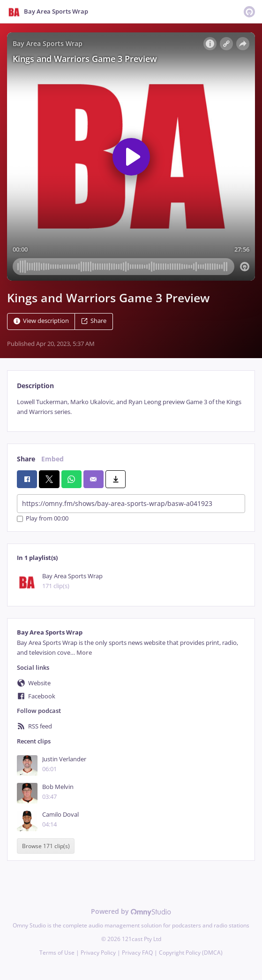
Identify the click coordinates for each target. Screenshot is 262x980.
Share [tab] (26, 459)
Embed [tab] (52, 459)
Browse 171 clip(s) (46, 846)
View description (41, 321)
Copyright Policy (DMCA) (191, 953)
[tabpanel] (131, 407)
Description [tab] (35, 386)
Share (94, 321)
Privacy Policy (98, 953)
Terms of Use (57, 953)
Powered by (131, 911)
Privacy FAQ (137, 953)
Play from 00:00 (43, 519)
